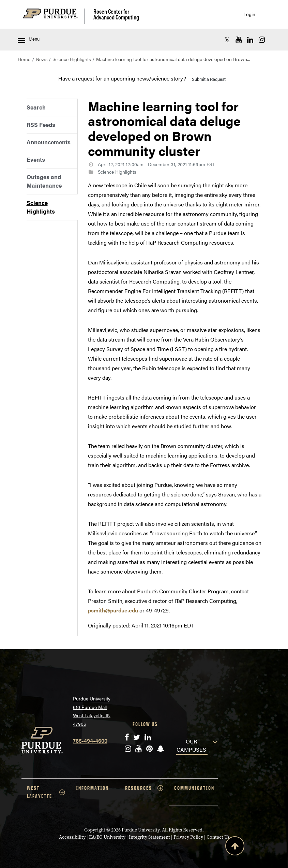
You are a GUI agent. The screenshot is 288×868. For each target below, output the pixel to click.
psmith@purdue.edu (113, 610)
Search (36, 107)
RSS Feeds (41, 125)
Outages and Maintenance (44, 181)
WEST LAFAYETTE (46, 792)
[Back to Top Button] (235, 847)
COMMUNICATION (194, 788)
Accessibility (72, 837)
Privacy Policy (188, 837)
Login (249, 14)
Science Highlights (72, 59)
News (42, 59)
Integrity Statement (149, 837)
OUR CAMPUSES (191, 745)
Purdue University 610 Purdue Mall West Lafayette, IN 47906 (92, 711)
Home (24, 59)
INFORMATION (92, 788)
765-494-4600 (90, 741)
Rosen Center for (116, 14)
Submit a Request (209, 79)
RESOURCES (144, 788)
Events (36, 159)
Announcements (49, 142)
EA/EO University (107, 837)
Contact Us (218, 837)
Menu (29, 39)
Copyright (95, 830)
